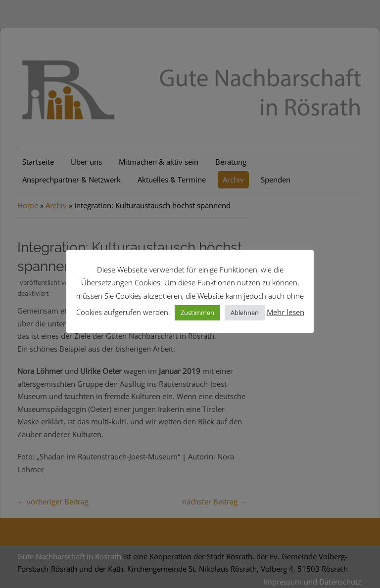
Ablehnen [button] (245, 313)
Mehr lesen (285, 312)
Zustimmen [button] (197, 313)
